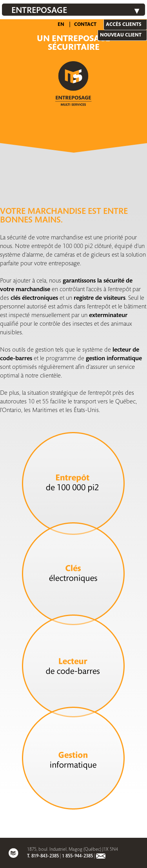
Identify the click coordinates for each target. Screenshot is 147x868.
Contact (85, 25)
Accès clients (124, 25)
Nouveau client (121, 35)
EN (61, 25)
